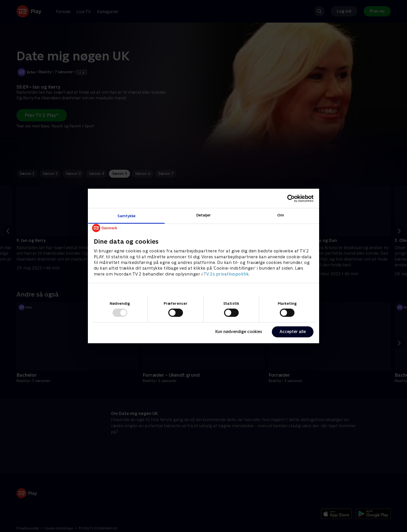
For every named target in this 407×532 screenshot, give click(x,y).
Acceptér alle (293, 332)
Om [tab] (281, 215)
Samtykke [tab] (127, 216)
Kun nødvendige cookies (239, 332)
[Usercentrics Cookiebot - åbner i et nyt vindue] (291, 198)
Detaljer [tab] (204, 215)
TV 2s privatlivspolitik (226, 274)
